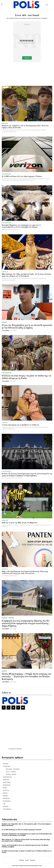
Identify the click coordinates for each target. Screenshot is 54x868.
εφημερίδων (19, 749)
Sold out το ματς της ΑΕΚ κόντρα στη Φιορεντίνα (20, 523)
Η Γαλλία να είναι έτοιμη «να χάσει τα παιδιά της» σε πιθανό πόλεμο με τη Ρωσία (26, 377)
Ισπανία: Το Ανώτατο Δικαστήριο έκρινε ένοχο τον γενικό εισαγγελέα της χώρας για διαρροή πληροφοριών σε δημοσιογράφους (27, 475)
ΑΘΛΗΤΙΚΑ (5, 123)
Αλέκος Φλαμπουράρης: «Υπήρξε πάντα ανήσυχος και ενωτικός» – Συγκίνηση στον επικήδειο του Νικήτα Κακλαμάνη (26, 676)
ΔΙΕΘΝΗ (4, 322)
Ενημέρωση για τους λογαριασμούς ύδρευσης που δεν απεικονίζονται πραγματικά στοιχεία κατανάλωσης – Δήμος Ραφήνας (26, 623)
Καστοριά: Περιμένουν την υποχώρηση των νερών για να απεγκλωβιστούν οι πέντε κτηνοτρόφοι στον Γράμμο (21, 226)
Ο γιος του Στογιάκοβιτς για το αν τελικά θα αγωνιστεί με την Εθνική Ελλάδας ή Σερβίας (27, 326)
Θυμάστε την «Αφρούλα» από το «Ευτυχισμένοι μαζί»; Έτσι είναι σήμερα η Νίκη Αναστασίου (25, 127)
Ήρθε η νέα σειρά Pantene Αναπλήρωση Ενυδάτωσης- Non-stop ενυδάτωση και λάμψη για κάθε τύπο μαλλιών (25, 572)
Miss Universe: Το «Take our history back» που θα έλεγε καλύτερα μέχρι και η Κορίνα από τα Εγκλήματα (26, 275)
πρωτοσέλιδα (12, 749)
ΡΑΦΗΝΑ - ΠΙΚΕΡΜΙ (8, 618)
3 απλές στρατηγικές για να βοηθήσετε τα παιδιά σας (20, 425)
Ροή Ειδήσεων (6, 174)
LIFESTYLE (5, 272)
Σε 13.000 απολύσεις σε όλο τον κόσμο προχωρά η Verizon (22, 176)
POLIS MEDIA (6, 331)
